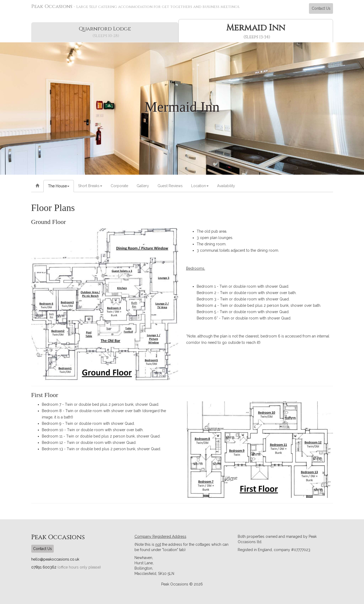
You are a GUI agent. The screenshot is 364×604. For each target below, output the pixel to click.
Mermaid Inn (257, 31)
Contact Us (321, 8)
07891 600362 (44, 567)
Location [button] (200, 186)
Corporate (119, 186)
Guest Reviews (170, 186)
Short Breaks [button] (90, 186)
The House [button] (59, 186)
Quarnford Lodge (106, 32)
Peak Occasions (136, 6)
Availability (226, 186)
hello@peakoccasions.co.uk (55, 559)
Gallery (143, 186)
